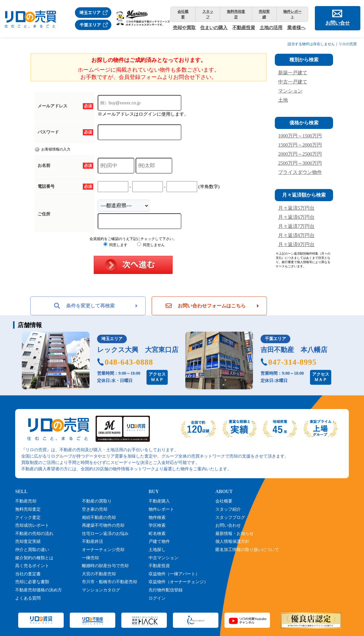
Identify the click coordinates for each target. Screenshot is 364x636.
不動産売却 (26, 501)
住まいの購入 (214, 28)
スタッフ (208, 14)
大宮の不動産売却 (99, 574)
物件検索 (157, 518)
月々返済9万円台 (296, 244)
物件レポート (292, 14)
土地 (283, 100)
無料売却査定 (236, 14)
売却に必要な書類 (32, 582)
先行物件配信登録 (166, 590)
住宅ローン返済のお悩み (105, 534)
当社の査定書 (28, 574)
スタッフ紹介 (228, 509)
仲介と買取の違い (32, 550)
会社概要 (183, 14)
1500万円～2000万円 (300, 145)
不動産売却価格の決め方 (39, 590)
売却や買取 (184, 28)
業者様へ (296, 28)
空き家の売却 (95, 509)
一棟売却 (90, 558)
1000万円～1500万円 (300, 136)
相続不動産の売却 (99, 518)
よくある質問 (28, 598)
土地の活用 (271, 28)
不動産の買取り (97, 501)
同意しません (151, 245)
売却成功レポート (32, 525)
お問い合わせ (228, 525)
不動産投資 (244, 28)
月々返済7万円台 (296, 226)
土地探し (157, 550)
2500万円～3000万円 (300, 163)
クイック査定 (28, 518)
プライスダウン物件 (300, 172)
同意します (115, 245)
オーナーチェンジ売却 (103, 550)
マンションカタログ (101, 590)
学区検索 (157, 525)
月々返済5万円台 (296, 208)
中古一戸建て (293, 82)
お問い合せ (338, 23)
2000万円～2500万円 (300, 154)
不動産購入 (159, 501)
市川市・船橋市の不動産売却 (110, 582)
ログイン (157, 598)
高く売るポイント (32, 566)
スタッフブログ (230, 518)
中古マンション (163, 558)
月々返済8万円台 (296, 235)
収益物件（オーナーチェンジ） (178, 582)
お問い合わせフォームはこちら (206, 306)
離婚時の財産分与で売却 (105, 566)
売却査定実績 (28, 541)
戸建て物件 (159, 541)
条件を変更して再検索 (84, 306)
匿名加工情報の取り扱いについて (247, 550)
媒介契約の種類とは (34, 558)
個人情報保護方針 (232, 541)
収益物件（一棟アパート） (174, 574)
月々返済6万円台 (296, 217)
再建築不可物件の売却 (103, 525)
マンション (290, 91)
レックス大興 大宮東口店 (138, 350)
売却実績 (264, 14)
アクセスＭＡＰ (157, 377)
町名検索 (157, 534)
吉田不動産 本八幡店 (294, 350)
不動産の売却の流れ (34, 534)
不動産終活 (93, 541)
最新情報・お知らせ (234, 534)
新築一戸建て (293, 73)
